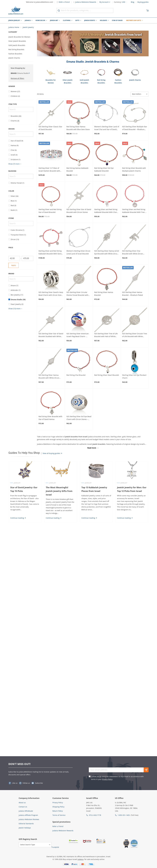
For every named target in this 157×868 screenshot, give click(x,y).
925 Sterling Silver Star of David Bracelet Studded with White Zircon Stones (51, 336)
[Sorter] (140, 94)
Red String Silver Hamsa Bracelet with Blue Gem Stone (78, 128)
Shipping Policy (58, 807)
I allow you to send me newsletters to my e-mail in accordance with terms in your (117, 778)
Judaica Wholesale (26, 811)
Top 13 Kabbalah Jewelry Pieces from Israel (94, 490)
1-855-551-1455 (124, 815)
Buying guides (143, 2)
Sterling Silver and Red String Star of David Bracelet (50, 211)
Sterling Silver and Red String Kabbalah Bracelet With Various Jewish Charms (51, 253)
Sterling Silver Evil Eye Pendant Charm (134, 377)
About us (22, 803)
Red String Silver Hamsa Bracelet (104, 294)
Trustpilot (55, 847)
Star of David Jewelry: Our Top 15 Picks (23, 490)
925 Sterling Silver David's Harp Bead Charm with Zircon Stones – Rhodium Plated (51, 294)
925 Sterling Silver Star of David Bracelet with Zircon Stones (79, 211)
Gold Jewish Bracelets (17, 46)
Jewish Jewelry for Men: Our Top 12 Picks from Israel (132, 490)
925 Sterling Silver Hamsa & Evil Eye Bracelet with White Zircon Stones (107, 253)
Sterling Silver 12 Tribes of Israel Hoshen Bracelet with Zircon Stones (49, 170)
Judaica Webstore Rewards (85, 2)
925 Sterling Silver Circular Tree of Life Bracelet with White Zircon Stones (135, 336)
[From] (14, 259)
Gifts (77, 20)
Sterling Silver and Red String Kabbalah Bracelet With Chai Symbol (106, 211)
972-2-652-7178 (95, 815)
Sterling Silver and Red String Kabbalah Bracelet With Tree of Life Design (134, 211)
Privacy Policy (107, 779)
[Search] (21, 110)
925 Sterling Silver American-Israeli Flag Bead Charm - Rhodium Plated (78, 336)
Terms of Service (59, 815)
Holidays (103, 20)
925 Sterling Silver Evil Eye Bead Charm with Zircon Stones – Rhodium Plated (79, 418)
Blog (133, 2)
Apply (14, 265)
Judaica (28, 20)
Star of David (117, 20)
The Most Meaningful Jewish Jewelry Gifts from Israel (61, 490)
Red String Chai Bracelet (76, 375)
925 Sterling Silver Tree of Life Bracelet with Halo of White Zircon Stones (106, 336)
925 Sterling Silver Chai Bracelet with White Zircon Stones (133, 253)
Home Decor (40, 20)
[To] (28, 259)
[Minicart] (148, 11)
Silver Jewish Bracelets (17, 41)
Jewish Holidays (25, 828)
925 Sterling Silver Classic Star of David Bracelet (50, 128)
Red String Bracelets (16, 50)
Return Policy (58, 811)
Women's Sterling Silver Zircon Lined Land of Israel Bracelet (78, 253)
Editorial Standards (26, 824)
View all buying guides (52, 454)
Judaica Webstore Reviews (29, 819)
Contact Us (23, 807)
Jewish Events (90, 20)
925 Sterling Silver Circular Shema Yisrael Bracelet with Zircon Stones (77, 294)
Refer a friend (63, 2)
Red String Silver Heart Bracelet (107, 375)
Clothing (67, 20)
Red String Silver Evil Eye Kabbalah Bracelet (104, 170)
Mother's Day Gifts (134, 20)
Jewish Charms (14, 58)
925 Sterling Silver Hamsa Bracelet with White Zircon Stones (49, 377)
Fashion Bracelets (15, 54)
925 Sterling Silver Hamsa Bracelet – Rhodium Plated (133, 294)
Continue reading (18, 515)
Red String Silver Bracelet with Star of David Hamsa (50, 418)
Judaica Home (14, 28)
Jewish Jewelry (14, 20)
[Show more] (15, 164)
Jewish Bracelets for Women (19, 37)
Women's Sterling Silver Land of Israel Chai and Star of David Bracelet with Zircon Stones (107, 129)
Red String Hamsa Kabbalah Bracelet (77, 170)
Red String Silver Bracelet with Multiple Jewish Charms (134, 170)
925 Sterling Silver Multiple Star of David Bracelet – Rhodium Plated (135, 129)
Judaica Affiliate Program (28, 815)
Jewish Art (54, 20)
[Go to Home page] (16, 11)
